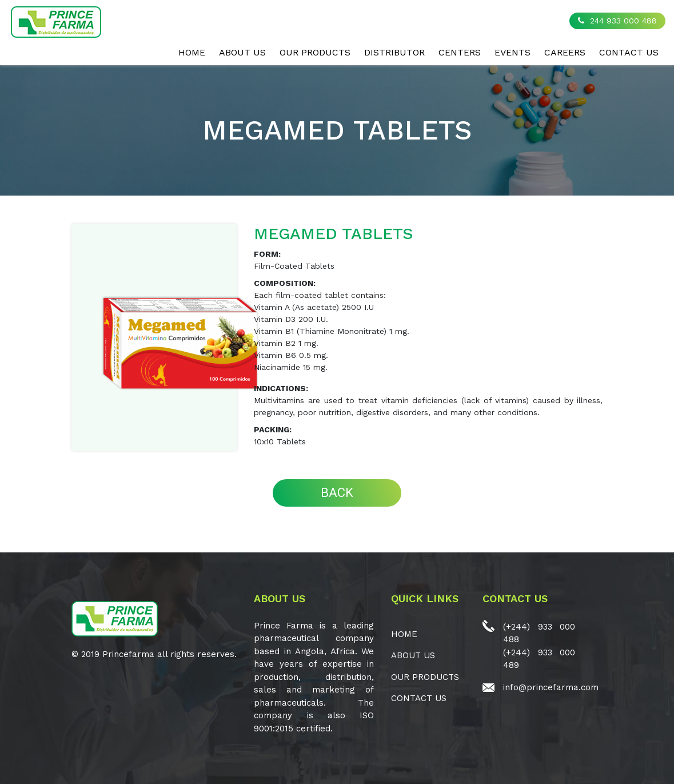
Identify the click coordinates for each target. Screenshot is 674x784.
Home (192, 52)
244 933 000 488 (617, 21)
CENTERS (460, 52)
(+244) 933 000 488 (539, 633)
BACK (337, 493)
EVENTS (513, 52)
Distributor (394, 52)
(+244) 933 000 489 (539, 659)
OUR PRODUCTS (315, 52)
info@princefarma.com (551, 687)
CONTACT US (629, 52)
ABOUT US (242, 52)
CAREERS (565, 52)
